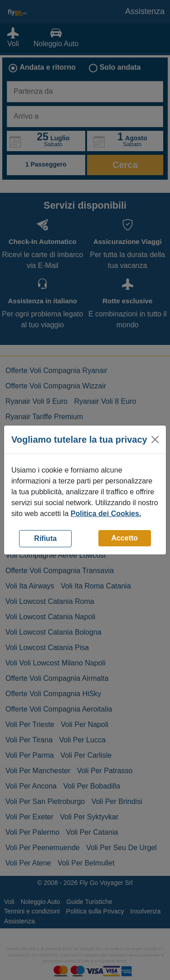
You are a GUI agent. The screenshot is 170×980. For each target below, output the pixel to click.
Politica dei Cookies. (106, 514)
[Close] (155, 440)
